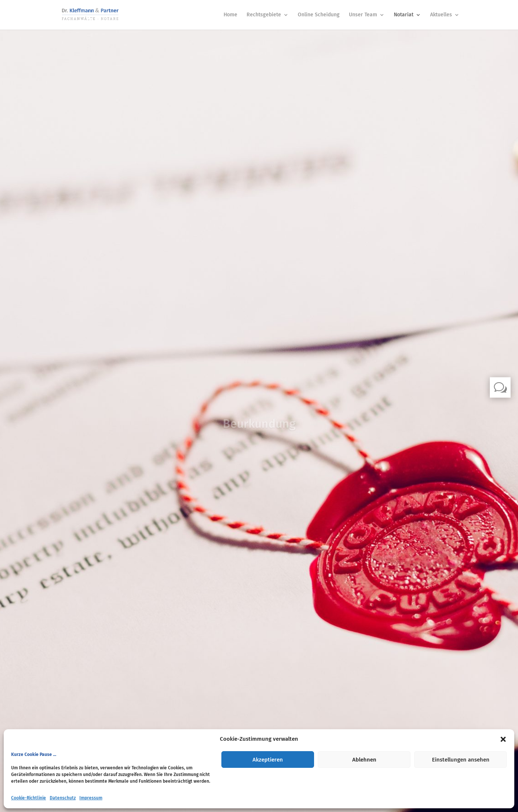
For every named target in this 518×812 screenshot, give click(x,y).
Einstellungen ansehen (461, 760)
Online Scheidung (319, 15)
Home (230, 15)
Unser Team (363, 15)
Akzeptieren (268, 760)
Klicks (259, 446)
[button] (503, 739)
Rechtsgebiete (264, 15)
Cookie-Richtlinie (29, 798)
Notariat (404, 15)
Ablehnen (364, 760)
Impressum (91, 798)
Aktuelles (441, 15)
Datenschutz (63, 798)
